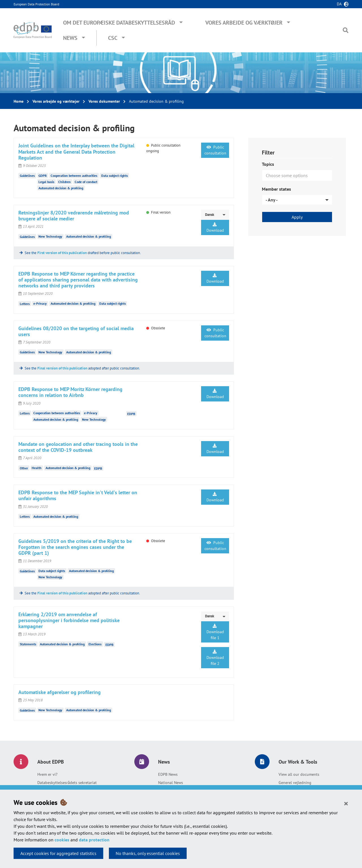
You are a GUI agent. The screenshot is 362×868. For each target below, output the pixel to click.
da (339, 4)
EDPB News (168, 774)
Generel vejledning (295, 783)
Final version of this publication (62, 368)
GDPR (43, 176)
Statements (28, 644)
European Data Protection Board (36, 4)
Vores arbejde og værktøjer (244, 23)
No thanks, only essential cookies (148, 853)
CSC (113, 38)
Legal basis (46, 182)
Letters (25, 303)
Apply (297, 217)
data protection (94, 840)
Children (64, 182)
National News (171, 783)
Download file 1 (215, 632)
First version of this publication (62, 253)
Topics (268, 164)
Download (215, 228)
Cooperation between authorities (74, 176)
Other (24, 468)
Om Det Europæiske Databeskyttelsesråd (119, 23)
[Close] (346, 803)
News (70, 38)
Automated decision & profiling (61, 188)
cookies (62, 840)
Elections (95, 644)
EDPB (131, 413)
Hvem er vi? (47, 774)
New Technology (50, 236)
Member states (276, 189)
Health (37, 468)
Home (19, 101)
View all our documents (299, 774)
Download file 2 (215, 658)
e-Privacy (40, 303)
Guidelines (27, 176)
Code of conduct (86, 182)
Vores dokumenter (104, 101)
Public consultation (215, 150)
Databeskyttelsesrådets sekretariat (67, 783)
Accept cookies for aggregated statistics (58, 853)
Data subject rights (115, 176)
